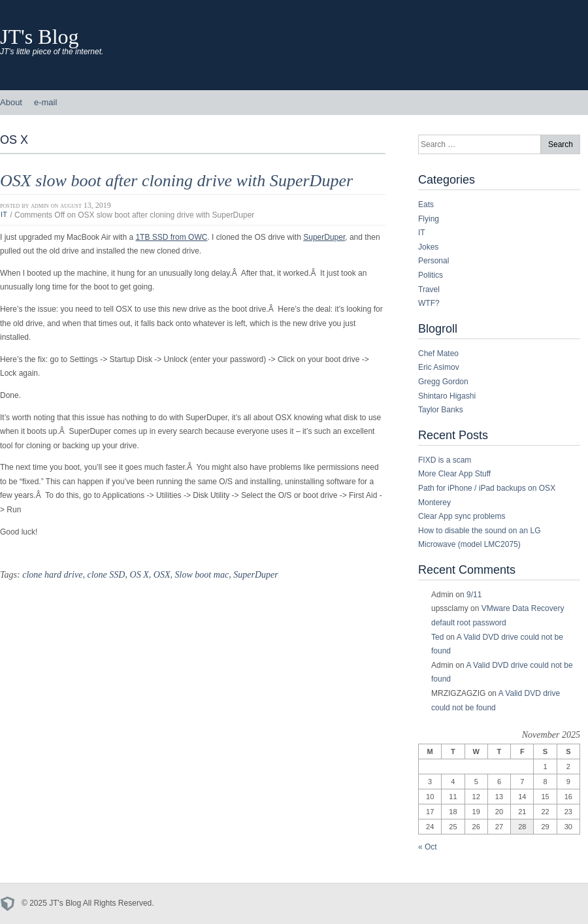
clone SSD (106, 574)
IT (4, 215)
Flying (429, 219)
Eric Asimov (439, 367)
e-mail (45, 102)
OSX (162, 574)
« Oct (428, 847)
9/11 (474, 595)
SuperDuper (324, 237)
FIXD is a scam (445, 460)
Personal (433, 261)
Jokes (428, 247)
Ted (437, 637)
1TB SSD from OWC (171, 237)
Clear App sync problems (462, 516)
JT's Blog (40, 37)
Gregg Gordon (443, 382)
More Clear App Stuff (454, 474)
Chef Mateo (438, 354)
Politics (431, 275)
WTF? (429, 303)
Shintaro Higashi (447, 396)
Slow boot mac (202, 574)
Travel (429, 289)
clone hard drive (52, 574)
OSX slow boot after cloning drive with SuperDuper (176, 181)
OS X (139, 574)
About (11, 102)
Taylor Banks (441, 410)
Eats (426, 205)
